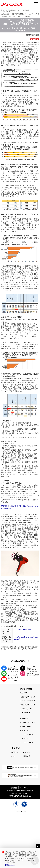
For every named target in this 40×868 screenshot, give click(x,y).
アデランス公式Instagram (33, 673)
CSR (13, 756)
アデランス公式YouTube (13, 679)
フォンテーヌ (25, 712)
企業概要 (14, 788)
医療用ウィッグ (26, 709)
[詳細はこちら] (10, 865)
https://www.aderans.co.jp (23, 629)
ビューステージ (26, 726)
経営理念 (15, 752)
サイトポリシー (25, 788)
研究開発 (27, 752)
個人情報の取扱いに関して (20, 793)
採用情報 (27, 756)
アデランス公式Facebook (13, 668)
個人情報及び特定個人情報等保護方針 (20, 790)
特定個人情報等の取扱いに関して (20, 796)
